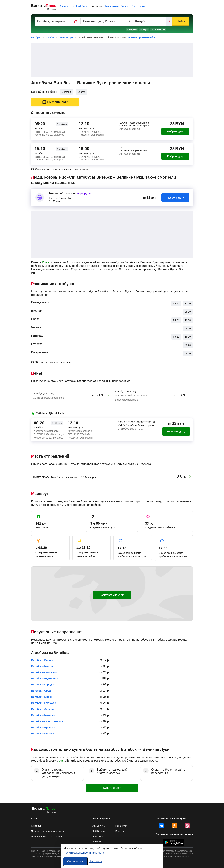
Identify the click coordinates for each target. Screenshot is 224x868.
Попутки (125, 6)
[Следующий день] (169, 21)
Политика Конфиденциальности (84, 853)
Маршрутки (112, 6)
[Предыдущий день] (130, 21)
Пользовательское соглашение (47, 836)
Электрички (139, 6)
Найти (181, 21)
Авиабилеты (67, 6)
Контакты (36, 826)
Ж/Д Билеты (83, 6)
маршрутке (84, 193)
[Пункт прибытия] (103, 21)
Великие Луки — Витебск (141, 37)
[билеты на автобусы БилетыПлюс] (44, 809)
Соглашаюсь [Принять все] (75, 861)
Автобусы (98, 6)
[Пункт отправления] (58, 21)
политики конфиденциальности (174, 856)
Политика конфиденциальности (47, 831)
